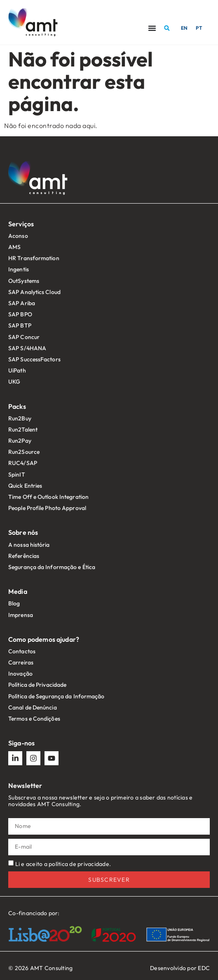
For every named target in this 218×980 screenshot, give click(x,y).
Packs (17, 406)
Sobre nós (23, 532)
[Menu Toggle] (152, 28)
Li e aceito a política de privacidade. (63, 864)
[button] (167, 28)
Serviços (21, 224)
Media (18, 591)
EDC (204, 968)
